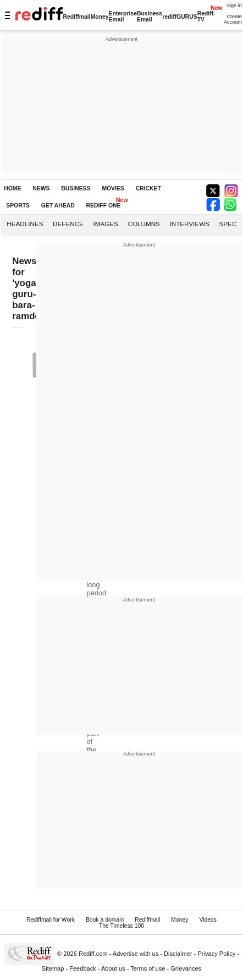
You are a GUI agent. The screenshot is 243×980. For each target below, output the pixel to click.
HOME (12, 188)
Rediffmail (76, 17)
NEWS (41, 188)
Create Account (233, 19)
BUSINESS (76, 188)
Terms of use (148, 968)
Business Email (150, 17)
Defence (68, 224)
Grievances (186, 968)
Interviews (189, 224)
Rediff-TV (206, 17)
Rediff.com (93, 954)
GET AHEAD (58, 206)
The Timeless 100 (122, 926)
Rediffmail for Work (51, 920)
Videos (208, 920)
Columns (143, 224)
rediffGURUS (180, 17)
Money (100, 17)
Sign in (234, 6)
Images (105, 224)
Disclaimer (178, 954)
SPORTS (18, 206)
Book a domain (105, 920)
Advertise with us (136, 954)
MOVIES (113, 188)
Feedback (83, 968)
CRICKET (148, 188)
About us (113, 968)
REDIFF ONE (104, 206)
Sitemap (53, 968)
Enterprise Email (123, 17)
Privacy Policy (216, 954)
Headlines (25, 224)
